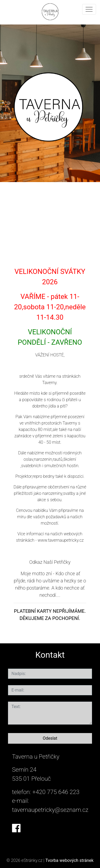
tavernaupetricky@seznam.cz (50, 810)
